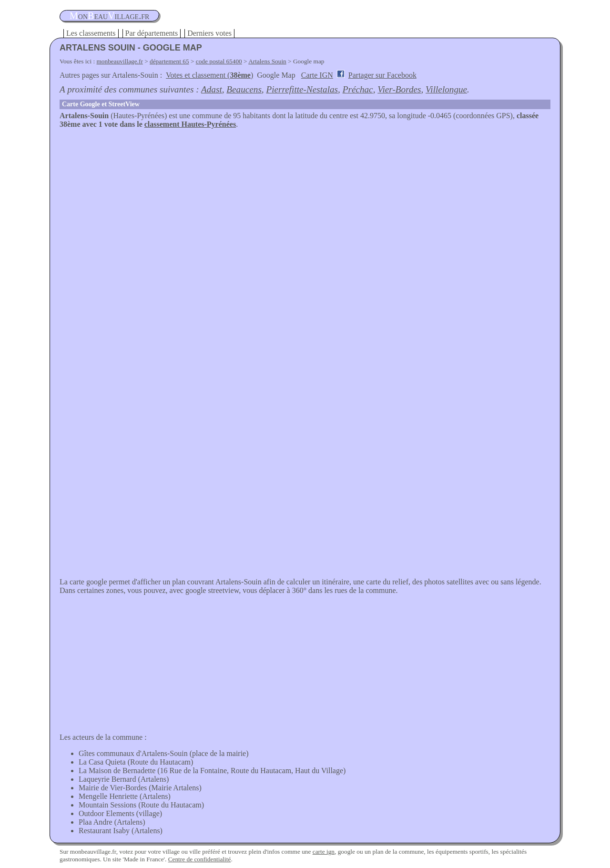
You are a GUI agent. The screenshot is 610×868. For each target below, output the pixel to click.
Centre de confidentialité (200, 859)
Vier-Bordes (399, 89)
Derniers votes (209, 33)
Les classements (91, 33)
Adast (212, 89)
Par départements (152, 33)
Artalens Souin (267, 61)
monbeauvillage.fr (120, 61)
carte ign (324, 852)
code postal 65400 (219, 61)
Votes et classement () (209, 75)
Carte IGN (317, 75)
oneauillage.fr (109, 16)
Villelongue (446, 89)
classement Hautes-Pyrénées (190, 124)
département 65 (169, 61)
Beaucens (244, 89)
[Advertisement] (305, 200)
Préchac (358, 89)
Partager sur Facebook (382, 75)
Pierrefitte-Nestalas (302, 89)
